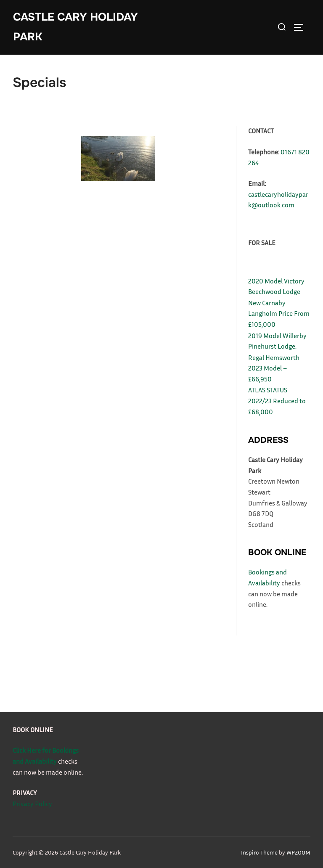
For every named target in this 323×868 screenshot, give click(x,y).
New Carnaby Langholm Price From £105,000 (279, 314)
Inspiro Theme (259, 852)
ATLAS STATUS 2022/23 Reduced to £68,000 (277, 401)
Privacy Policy (32, 804)
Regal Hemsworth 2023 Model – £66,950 (274, 368)
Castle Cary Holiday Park (75, 27)
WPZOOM (298, 852)
